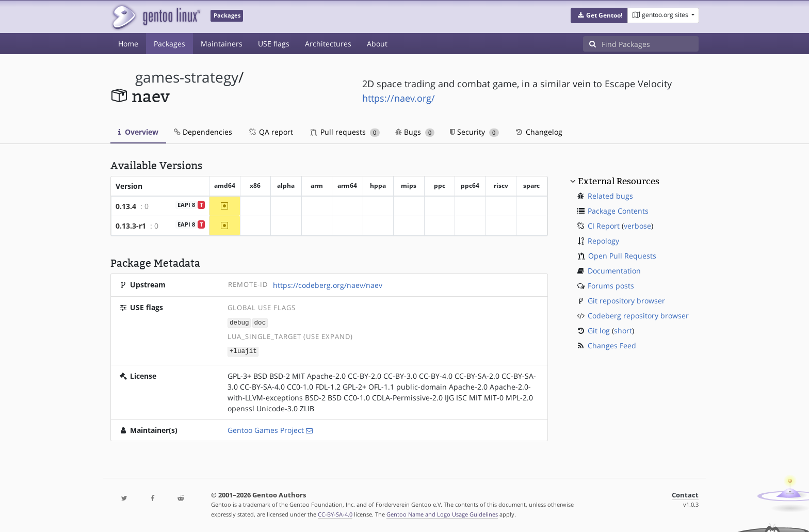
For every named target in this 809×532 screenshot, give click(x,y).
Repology (603, 241)
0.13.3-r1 (131, 226)
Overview (138, 132)
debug (239, 322)
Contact (685, 494)
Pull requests (345, 132)
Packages (169, 44)
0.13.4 (126, 206)
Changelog (538, 132)
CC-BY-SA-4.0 (335, 513)
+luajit (243, 351)
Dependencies (203, 132)
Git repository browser (626, 301)
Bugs (415, 132)
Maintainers (222, 44)
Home (128, 44)
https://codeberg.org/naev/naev (328, 285)
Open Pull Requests (622, 256)
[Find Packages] (650, 44)
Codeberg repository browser (638, 316)
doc (260, 322)
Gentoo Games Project (266, 429)
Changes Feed (612, 345)
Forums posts (611, 286)
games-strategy (187, 77)
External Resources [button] (619, 181)
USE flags (274, 44)
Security (474, 132)
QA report (270, 132)
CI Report (604, 226)
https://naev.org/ (399, 98)
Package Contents (618, 211)
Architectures (328, 44)
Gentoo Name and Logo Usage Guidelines (442, 513)
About (377, 44)
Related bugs (610, 196)
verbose (637, 226)
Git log (599, 331)
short (623, 331)
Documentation (614, 271)
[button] (599, 15)
